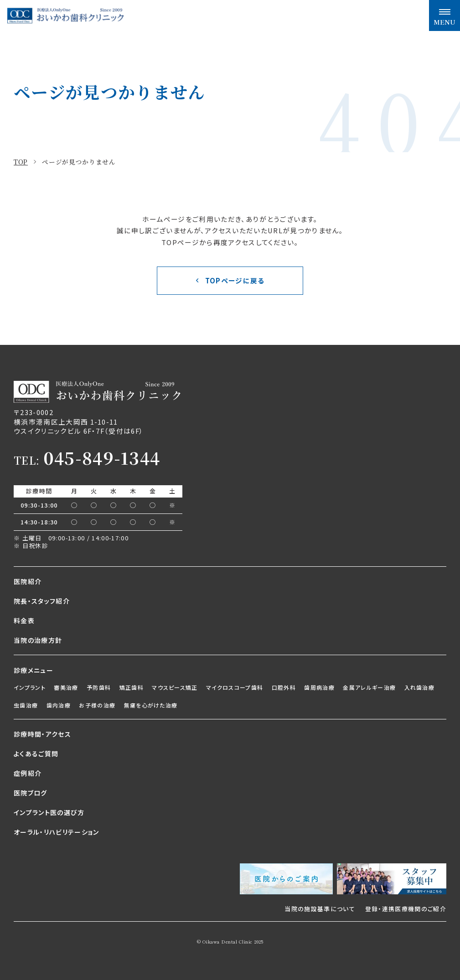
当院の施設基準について (320, 909)
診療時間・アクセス (42, 734)
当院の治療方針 (38, 640)
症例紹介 (28, 773)
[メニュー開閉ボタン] (444, 15)
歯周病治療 (319, 687)
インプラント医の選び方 (49, 812)
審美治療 (66, 687)
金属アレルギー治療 (369, 687)
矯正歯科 (132, 687)
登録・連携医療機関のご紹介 (406, 909)
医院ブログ (31, 793)
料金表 (24, 621)
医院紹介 (28, 581)
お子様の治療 (97, 705)
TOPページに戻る (235, 280)
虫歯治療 (26, 705)
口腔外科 (284, 687)
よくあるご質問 (36, 754)
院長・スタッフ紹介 (42, 601)
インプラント (30, 687)
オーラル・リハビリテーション (57, 832)
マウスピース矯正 (175, 687)
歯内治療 (59, 705)
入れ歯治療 (420, 687)
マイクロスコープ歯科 (235, 687)
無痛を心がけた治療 (151, 705)
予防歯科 (99, 687)
